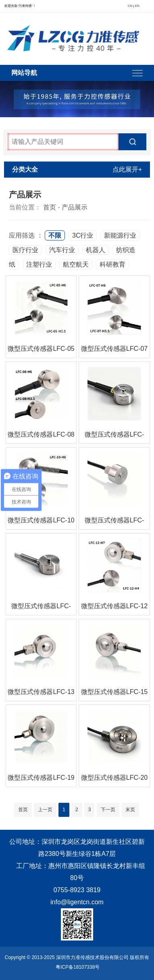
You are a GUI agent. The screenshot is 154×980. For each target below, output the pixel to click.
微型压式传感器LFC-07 (114, 349)
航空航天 (76, 264)
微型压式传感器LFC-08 (41, 434)
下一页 (108, 810)
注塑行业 (39, 264)
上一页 (45, 810)
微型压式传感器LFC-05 (41, 349)
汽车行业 (62, 250)
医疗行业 (25, 250)
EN (137, 6)
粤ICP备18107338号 (78, 967)
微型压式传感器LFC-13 (41, 692)
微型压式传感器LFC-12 (114, 606)
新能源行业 (120, 235)
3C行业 (83, 235)
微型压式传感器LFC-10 (41, 520)
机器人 (96, 250)
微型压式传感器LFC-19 (41, 778)
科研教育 (112, 264)
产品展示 (75, 207)
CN (130, 6)
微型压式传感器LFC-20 (114, 778)
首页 (50, 207)
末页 (130, 810)
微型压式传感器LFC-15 (114, 692)
